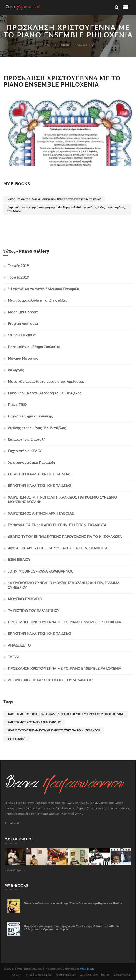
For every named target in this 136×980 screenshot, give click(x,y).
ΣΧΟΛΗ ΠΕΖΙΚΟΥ (22, 335)
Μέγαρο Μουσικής (23, 359)
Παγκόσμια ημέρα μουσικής (30, 416)
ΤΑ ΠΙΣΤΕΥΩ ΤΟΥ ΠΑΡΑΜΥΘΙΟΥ (34, 611)
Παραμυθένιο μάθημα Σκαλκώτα (34, 347)
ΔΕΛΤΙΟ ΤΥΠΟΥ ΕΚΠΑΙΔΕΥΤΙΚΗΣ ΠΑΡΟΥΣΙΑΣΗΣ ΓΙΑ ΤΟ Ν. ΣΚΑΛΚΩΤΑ (65, 537)
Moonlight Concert (23, 312)
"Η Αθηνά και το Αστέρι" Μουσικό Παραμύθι (43, 289)
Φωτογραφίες (66, 975)
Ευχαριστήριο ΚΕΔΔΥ (25, 451)
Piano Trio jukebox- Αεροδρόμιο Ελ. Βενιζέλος (44, 393)
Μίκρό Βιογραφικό (39, 975)
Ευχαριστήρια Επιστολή (27, 440)
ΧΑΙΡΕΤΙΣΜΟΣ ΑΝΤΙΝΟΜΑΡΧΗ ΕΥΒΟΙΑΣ (41, 514)
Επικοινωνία (122, 975)
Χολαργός (16, 370)
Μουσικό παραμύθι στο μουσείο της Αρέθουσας (46, 382)
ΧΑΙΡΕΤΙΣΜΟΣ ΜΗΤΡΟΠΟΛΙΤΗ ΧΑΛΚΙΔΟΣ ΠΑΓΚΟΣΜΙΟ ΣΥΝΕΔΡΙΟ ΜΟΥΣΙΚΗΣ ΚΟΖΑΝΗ (66, 714)
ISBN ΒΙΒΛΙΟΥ (19, 560)
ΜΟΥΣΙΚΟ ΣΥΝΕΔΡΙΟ (25, 599)
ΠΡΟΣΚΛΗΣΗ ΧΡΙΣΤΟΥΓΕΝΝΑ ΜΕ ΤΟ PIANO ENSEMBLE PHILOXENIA (64, 669)
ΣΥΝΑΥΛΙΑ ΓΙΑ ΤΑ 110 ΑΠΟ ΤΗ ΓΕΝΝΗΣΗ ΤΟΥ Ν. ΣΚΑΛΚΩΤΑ (57, 525)
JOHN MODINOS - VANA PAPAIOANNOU (41, 571)
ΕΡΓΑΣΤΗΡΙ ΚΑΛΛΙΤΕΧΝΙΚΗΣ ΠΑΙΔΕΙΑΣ (40, 474)
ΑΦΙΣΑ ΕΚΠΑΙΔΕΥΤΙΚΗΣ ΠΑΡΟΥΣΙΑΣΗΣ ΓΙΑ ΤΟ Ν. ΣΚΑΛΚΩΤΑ (58, 548)
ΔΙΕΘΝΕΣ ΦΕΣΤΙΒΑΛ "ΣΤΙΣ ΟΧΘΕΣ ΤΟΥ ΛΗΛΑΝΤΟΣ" (51, 680)
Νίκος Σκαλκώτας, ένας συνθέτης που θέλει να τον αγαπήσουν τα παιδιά (54, 199)
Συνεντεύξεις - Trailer (95, 975)
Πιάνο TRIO (17, 405)
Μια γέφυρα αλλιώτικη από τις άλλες (38, 301)
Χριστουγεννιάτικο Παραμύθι (31, 463)
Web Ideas (87, 969)
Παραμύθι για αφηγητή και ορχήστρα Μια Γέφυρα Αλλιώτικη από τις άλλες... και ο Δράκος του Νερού (66, 209)
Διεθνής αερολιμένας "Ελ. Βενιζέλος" (38, 428)
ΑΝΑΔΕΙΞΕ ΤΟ (19, 646)
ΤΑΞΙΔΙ (13, 657)
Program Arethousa (23, 324)
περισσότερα (15, 870)
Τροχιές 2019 (19, 266)
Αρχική (48, 45)
